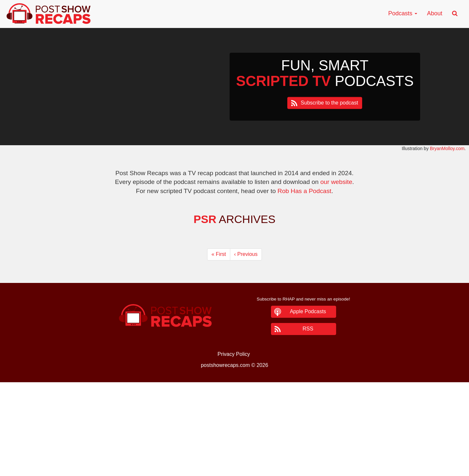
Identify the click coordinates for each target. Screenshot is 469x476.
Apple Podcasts (308, 311)
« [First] (219, 254)
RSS (308, 329)
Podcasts (403, 13)
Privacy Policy (234, 354)
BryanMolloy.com (447, 148)
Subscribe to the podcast (329, 102)
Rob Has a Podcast (304, 191)
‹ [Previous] (246, 254)
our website (336, 182)
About (435, 13)
